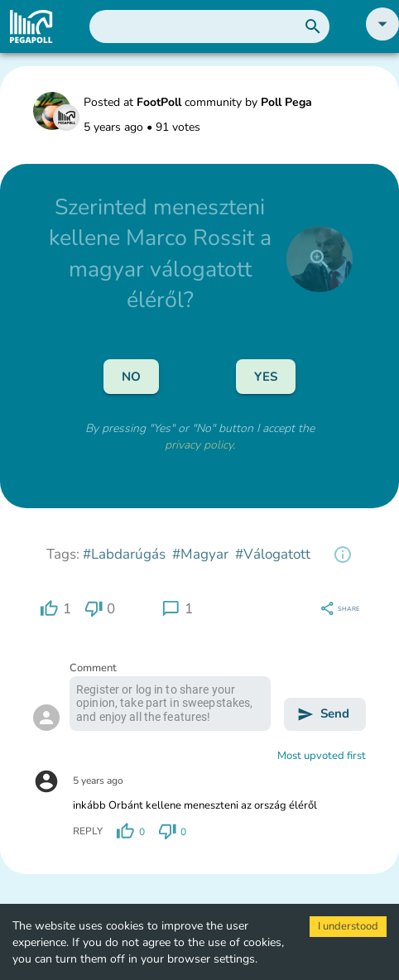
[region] (343, 555)
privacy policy (199, 445)
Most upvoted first (322, 756)
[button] (382, 37)
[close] (320, 259)
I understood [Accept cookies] (348, 926)
